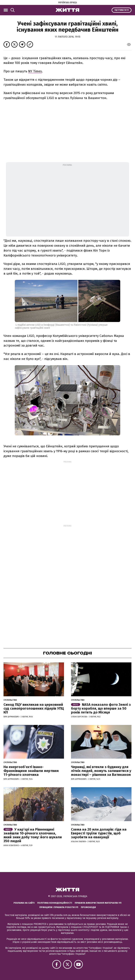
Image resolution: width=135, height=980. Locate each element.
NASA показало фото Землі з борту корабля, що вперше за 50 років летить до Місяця (101, 708)
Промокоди (88, 907)
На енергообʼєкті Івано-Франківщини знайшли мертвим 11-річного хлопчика (31, 771)
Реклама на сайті (24, 903)
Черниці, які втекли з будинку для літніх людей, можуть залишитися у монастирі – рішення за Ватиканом (101, 771)
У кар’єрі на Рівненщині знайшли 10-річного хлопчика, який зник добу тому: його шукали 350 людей (33, 835)
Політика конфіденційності (55, 903)
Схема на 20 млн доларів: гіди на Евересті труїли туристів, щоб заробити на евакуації (99, 833)
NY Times (35, 71)
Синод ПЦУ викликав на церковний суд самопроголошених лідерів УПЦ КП (34, 708)
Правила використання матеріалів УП (98, 903)
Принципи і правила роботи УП (59, 907)
